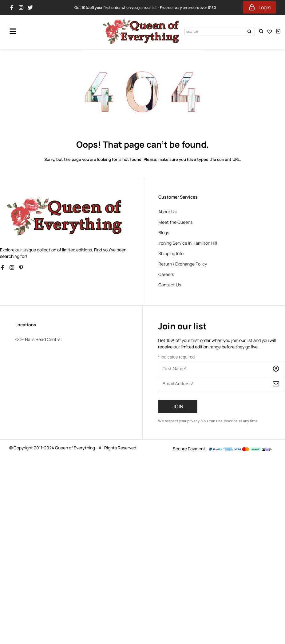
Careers (166, 274)
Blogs (164, 233)
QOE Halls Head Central (38, 339)
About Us (167, 212)
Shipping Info (171, 253)
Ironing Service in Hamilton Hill (188, 243)
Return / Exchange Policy (183, 264)
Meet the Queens (175, 222)
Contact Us (170, 285)
